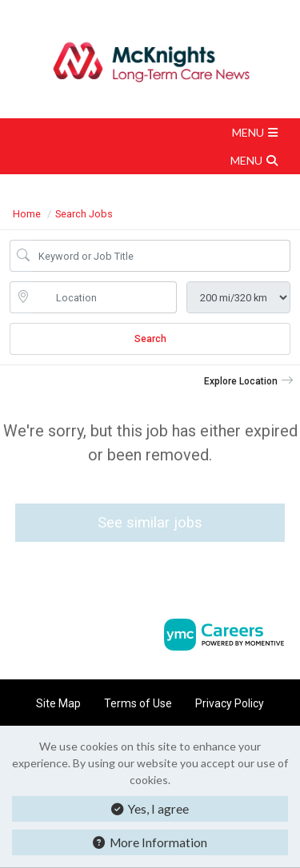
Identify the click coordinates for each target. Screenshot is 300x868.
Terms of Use (138, 703)
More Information (150, 842)
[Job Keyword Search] (161, 256)
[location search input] (104, 297)
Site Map (58, 703)
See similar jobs (150, 522)
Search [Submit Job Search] (150, 339)
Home (27, 214)
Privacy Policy (230, 703)
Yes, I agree (150, 809)
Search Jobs (84, 214)
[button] (150, 132)
